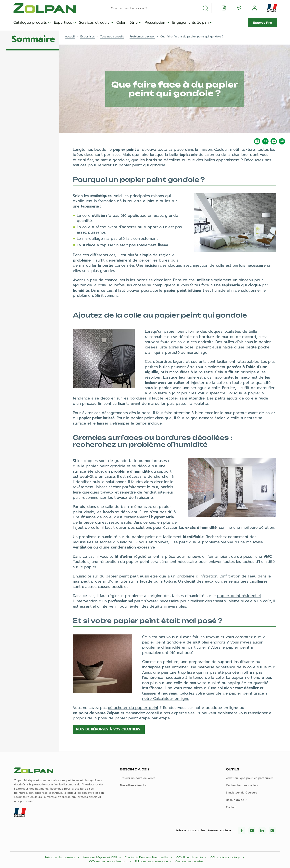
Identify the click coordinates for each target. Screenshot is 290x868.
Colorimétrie (127, 23)
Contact (231, 807)
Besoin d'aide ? (236, 800)
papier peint (125, 149)
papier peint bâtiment (184, 290)
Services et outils (94, 23)
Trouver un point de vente (138, 778)
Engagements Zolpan (190, 23)
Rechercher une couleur (242, 785)
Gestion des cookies (189, 861)
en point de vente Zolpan (96, 713)
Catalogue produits (30, 23)
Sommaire (33, 39)
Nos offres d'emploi (133, 785)
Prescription (155, 23)
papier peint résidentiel (239, 596)
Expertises (63, 23)
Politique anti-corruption (152, 861)
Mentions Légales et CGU (100, 857)
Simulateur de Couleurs (242, 793)
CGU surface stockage (226, 857)
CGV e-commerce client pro (109, 861)
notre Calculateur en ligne (166, 699)
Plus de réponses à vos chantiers (109, 729)
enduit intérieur (159, 492)
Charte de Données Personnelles (147, 857)
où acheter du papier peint (133, 708)
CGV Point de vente (190, 857)
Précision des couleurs (60, 857)
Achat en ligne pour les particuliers (250, 778)
